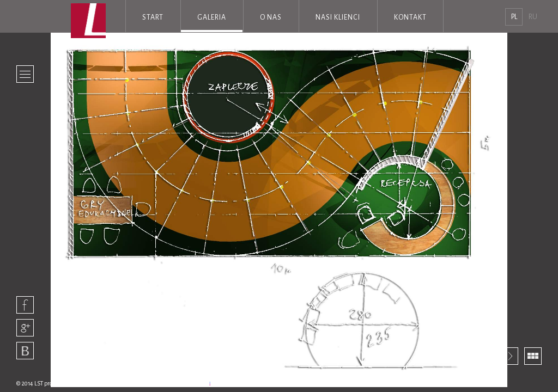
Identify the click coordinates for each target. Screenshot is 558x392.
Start (153, 17)
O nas (271, 17)
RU (533, 17)
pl (514, 17)
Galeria (212, 17)
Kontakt (410, 17)
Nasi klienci (338, 17)
